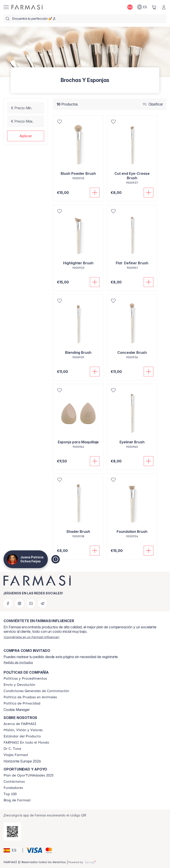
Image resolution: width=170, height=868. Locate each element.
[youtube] (31, 603)
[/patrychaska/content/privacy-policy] (22, 703)
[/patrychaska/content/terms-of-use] (36, 691)
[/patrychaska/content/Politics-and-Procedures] (25, 679)
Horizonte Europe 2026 (22, 761)
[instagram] (19, 603)
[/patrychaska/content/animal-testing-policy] (30, 697)
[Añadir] (95, 193)
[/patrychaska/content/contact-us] (14, 782)
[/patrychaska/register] (31, 637)
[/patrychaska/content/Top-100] (10, 794)
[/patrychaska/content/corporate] (26, 743)
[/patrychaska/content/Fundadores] (13, 788)
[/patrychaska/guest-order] (18, 662)
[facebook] (8, 603)
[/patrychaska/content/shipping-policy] (19, 685)
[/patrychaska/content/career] (16, 755)
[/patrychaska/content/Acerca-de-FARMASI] (20, 724)
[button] (26, 136)
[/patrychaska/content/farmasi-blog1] (17, 800)
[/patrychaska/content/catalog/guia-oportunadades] (29, 775)
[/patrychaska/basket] (154, 7)
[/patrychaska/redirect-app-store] (12, 832)
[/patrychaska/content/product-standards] (22, 736)
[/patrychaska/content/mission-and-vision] (23, 730)
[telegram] (42, 603)
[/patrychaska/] (27, 7)
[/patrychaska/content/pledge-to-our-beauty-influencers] (12, 749)
